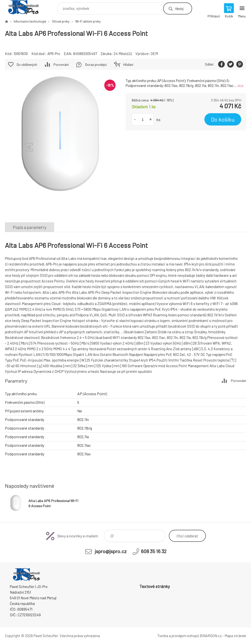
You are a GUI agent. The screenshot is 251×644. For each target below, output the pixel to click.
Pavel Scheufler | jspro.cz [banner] (27, 7)
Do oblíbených (27, 64)
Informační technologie (30, 21)
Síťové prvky (61, 21)
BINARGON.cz (211, 636)
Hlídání (128, 64)
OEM (154, 54)
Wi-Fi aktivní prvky (88, 21)
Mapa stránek (235, 636)
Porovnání (61, 64)
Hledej (179, 8)
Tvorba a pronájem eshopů (178, 636)
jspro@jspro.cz (111, 551)
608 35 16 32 (154, 551)
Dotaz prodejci (96, 64)
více (240, 85)
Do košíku (223, 119)
